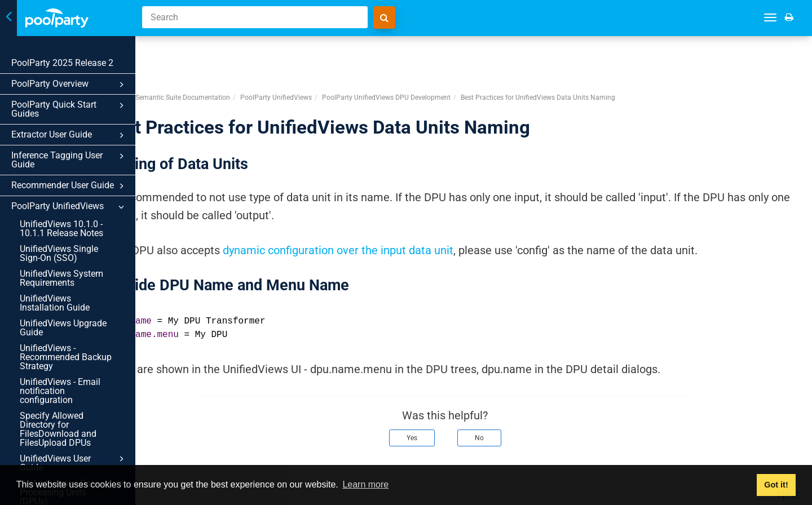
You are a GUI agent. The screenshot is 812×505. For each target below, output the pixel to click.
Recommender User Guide (69, 186)
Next (788, 453)
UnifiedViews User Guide (74, 463)
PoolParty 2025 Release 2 (62, 63)
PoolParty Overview (69, 85)
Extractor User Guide (69, 135)
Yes (441, 396)
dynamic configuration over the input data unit (396, 209)
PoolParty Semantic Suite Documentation (224, 56)
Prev (176, 453)
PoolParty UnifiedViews (69, 207)
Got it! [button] (776, 485)
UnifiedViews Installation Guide (55, 303)
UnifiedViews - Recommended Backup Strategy (66, 357)
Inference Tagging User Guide (69, 160)
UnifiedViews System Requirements (61, 278)
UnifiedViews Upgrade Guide (63, 328)
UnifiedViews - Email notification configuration (60, 391)
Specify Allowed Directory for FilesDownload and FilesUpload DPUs (58, 429)
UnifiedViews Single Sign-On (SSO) (59, 253)
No (508, 396)
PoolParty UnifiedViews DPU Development (444, 56)
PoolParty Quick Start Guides (69, 109)
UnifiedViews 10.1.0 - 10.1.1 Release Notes (61, 229)
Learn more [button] (365, 484)
